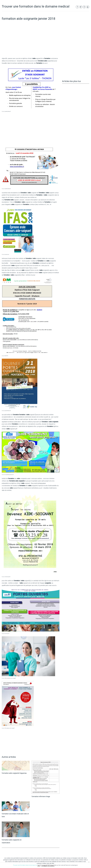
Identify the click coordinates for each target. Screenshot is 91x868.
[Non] (89, 862)
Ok (39, 866)
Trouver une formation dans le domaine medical (36, 6)
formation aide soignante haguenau (14, 773)
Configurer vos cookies (48, 866)
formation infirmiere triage (41, 796)
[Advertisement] (31, 43)
